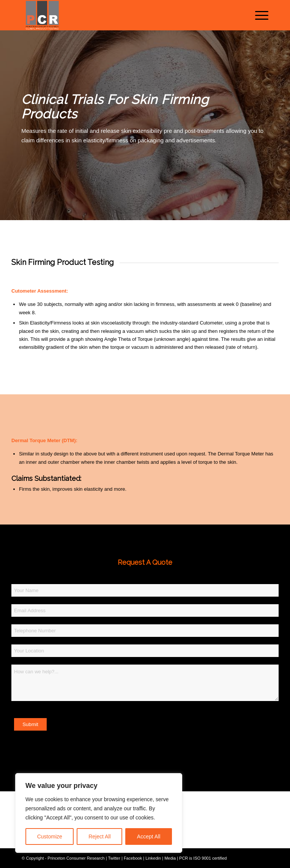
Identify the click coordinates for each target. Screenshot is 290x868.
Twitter (114, 858)
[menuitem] (258, 15)
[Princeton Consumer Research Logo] (120, 15)
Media (170, 858)
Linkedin (153, 858)
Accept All (149, 836)
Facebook (133, 858)
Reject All (99, 836)
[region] (99, 813)
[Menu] (258, 15)
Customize (50, 836)
